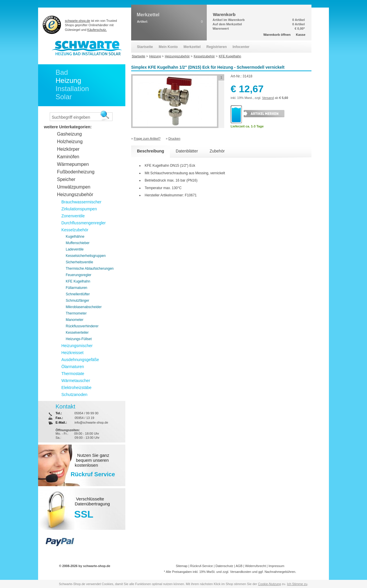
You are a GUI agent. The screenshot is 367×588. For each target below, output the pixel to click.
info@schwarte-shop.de (91, 422)
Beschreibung (150, 151)
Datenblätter (187, 151)
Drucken (174, 138)
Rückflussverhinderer (82, 326)
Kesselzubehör (75, 230)
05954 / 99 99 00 (87, 413)
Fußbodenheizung (76, 172)
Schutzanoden (74, 395)
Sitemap (181, 566)
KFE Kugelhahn (78, 281)
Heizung (68, 80)
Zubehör (217, 151)
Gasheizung (69, 134)
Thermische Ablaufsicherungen (90, 269)
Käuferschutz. (97, 30)
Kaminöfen (68, 157)
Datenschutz (224, 566)
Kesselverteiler (77, 333)
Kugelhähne (75, 237)
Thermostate (73, 374)
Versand (268, 98)
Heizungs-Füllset (79, 339)
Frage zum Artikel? (147, 138)
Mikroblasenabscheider (84, 307)
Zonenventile (73, 216)
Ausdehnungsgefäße (80, 360)
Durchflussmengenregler (84, 223)
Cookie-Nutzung (269, 584)
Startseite (145, 47)
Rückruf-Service (202, 566)
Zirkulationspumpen (79, 209)
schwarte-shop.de (78, 21)
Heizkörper (68, 149)
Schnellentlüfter (78, 294)
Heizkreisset (72, 353)
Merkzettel (192, 47)
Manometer (75, 320)
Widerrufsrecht (256, 566)
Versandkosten (241, 572)
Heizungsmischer (77, 346)
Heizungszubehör (75, 194)
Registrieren (217, 47)
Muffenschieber (78, 243)
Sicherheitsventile (79, 262)
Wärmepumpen (73, 164)
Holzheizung (70, 142)
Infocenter (241, 47)
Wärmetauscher (76, 381)
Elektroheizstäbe (76, 388)
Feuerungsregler (79, 275)
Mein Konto (168, 47)
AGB (239, 566)
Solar (64, 97)
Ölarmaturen (73, 367)
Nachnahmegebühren (280, 572)
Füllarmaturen (76, 288)
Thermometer (76, 313)
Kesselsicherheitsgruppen (86, 256)
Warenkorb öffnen (277, 35)
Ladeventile (75, 249)
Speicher (66, 179)
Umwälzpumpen (74, 187)
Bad (62, 72)
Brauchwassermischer (81, 202)
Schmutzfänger (78, 301)
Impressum (276, 566)
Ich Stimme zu (297, 584)
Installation (72, 89)
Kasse (301, 35)
